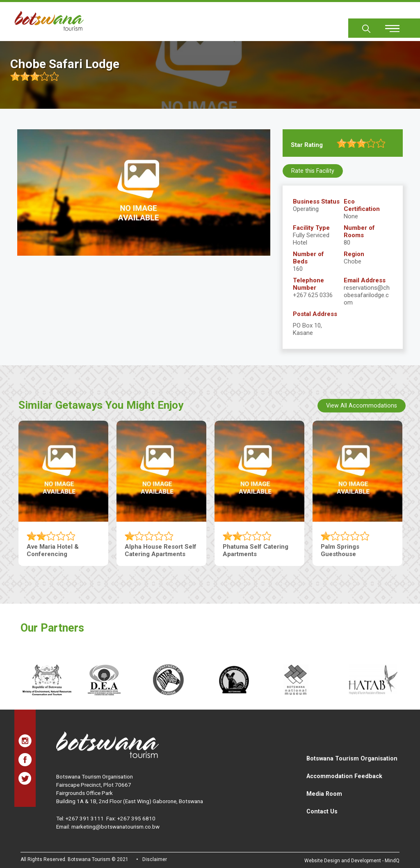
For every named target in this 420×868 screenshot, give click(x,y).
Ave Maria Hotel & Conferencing (53, 550)
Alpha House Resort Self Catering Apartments (161, 550)
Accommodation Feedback (344, 776)
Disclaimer (155, 859)
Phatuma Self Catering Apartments (256, 550)
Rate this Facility (313, 171)
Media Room (324, 794)
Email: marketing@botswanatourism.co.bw (108, 827)
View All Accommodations (362, 405)
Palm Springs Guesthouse (340, 550)
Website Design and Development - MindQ (352, 861)
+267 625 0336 (313, 295)
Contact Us (322, 811)
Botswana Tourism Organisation (352, 758)
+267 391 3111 (85, 818)
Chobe (353, 261)
